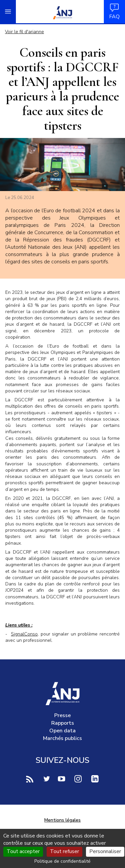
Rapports (63, 723)
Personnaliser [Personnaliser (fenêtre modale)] (105, 851)
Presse (62, 715)
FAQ (114, 11)
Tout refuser (64, 851)
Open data (62, 731)
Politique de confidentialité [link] (62, 861)
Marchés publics (62, 738)
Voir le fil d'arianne (24, 32)
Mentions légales (62, 820)
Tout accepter (23, 851)
